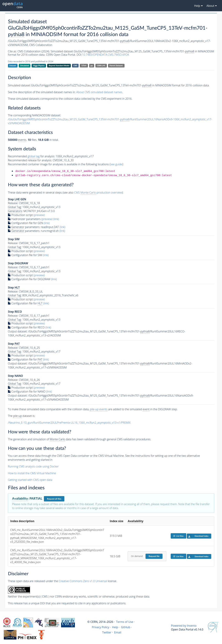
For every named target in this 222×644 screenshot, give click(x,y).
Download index (198, 536)
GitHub (125, 627)
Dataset (13, 66)
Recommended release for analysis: (30, 160)
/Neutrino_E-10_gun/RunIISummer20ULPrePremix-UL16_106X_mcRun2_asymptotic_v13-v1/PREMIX (69, 423)
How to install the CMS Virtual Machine (32, 473)
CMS (75, 66)
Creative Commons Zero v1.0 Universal (83, 581)
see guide (116, 164)
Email (118, 632)
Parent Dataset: (116, 66)
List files (178, 536)
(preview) (39, 215)
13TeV (84, 66)
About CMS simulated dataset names (99, 92)
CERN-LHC (101, 66)
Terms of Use (125, 622)
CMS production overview (98, 193)
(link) (56, 219)
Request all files (54, 499)
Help (115, 627)
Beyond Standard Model (59, 66)
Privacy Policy (101, 627)
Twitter (107, 632)
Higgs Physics (39, 66)
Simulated (25, 66)
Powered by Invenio (184, 626)
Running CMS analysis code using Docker (33, 466)
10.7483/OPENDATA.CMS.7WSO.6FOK (106, 55)
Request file (154, 556)
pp (92, 66)
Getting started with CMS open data (30, 480)
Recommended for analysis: (31, 156)
